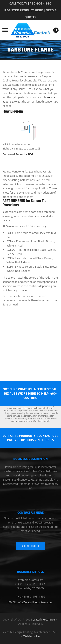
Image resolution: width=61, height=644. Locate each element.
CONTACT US (47, 436)
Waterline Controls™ (45, 619)
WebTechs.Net (32, 636)
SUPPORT (9, 436)
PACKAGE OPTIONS (20, 440)
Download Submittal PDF (18, 154)
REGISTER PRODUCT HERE (24, 10)
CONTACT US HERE (31, 546)
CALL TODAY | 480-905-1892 (30, 3)
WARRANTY (27, 436)
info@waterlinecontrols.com (35, 602)
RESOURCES (45, 440)
